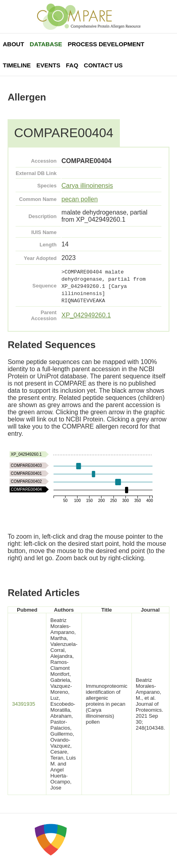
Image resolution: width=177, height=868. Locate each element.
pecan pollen (80, 199)
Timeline (17, 65)
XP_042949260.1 (86, 315)
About (13, 44)
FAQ (72, 65)
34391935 (24, 704)
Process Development (106, 44)
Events (48, 65)
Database (46, 44)
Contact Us (103, 65)
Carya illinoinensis (87, 186)
